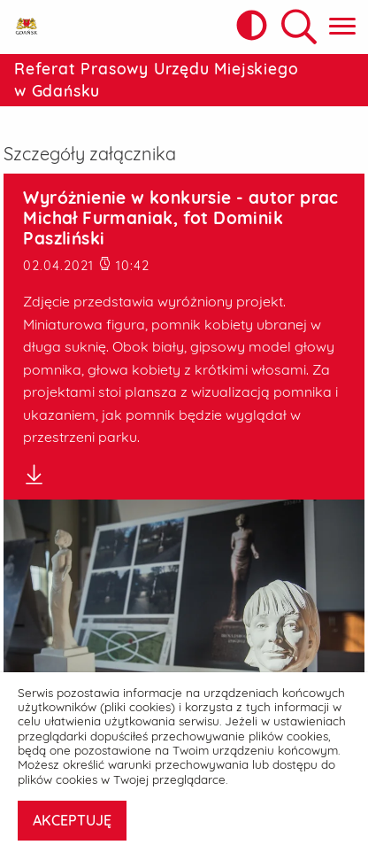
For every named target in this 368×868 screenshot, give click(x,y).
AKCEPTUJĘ (72, 820)
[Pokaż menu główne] (342, 27)
